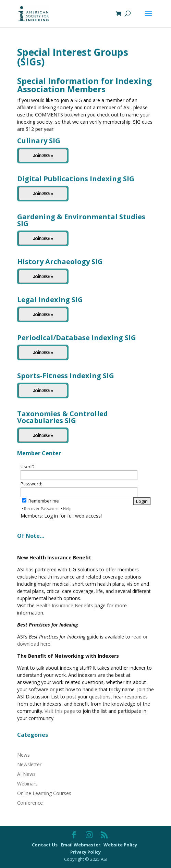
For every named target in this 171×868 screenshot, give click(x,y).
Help (67, 509)
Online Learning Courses (44, 793)
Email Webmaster (81, 845)
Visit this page (60, 711)
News (23, 755)
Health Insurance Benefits (65, 605)
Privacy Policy (85, 852)
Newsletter (29, 764)
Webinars (27, 784)
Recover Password (41, 509)
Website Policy (121, 845)
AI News (26, 774)
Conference (30, 803)
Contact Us (45, 845)
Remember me (40, 501)
